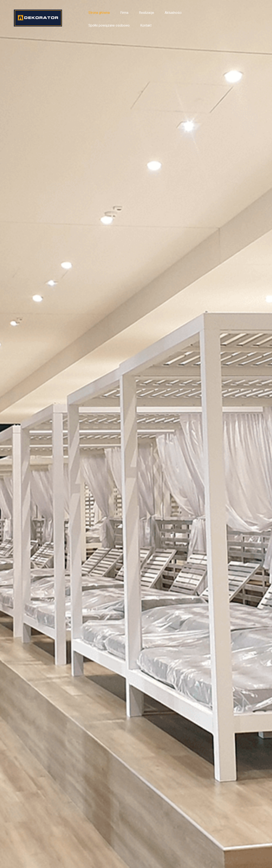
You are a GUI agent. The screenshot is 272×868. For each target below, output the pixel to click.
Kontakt (146, 26)
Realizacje (147, 13)
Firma (124, 13)
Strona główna (99, 13)
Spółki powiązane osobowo (109, 26)
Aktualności (173, 13)
